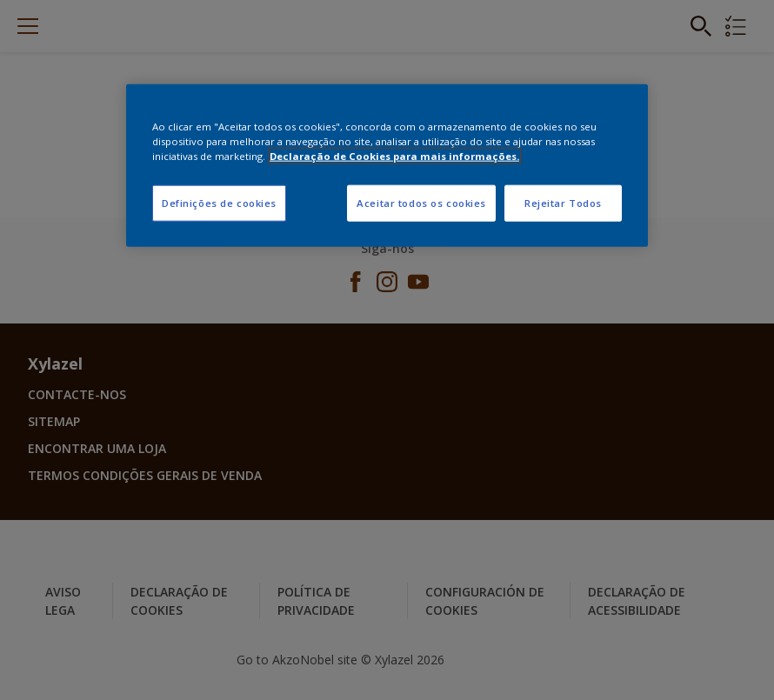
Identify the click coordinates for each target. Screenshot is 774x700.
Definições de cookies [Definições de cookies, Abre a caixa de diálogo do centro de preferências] (219, 203)
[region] (387, 165)
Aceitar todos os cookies (421, 203)
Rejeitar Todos (563, 203)
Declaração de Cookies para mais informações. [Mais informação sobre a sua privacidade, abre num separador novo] (394, 156)
